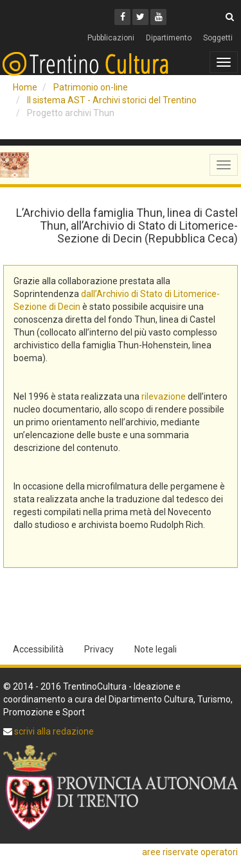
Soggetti (218, 38)
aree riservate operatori (190, 852)
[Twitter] (140, 17)
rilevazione (164, 396)
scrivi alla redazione (53, 731)
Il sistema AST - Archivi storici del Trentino (112, 100)
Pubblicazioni (111, 38)
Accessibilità (38, 649)
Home (25, 87)
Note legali (156, 649)
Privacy (99, 649)
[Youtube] (158, 17)
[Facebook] (122, 17)
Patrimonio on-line (91, 87)
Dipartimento (169, 38)
